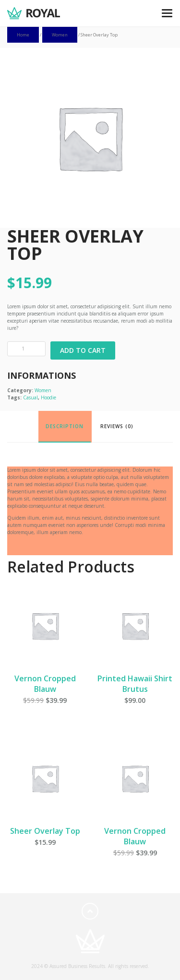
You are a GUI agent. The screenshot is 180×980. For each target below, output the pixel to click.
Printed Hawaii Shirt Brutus (135, 684)
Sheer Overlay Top (45, 831)
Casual (30, 397)
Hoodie (48, 397)
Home (23, 35)
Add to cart (83, 350)
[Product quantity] (26, 349)
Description (65, 426)
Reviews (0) (117, 426)
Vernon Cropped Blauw (45, 684)
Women (60, 35)
